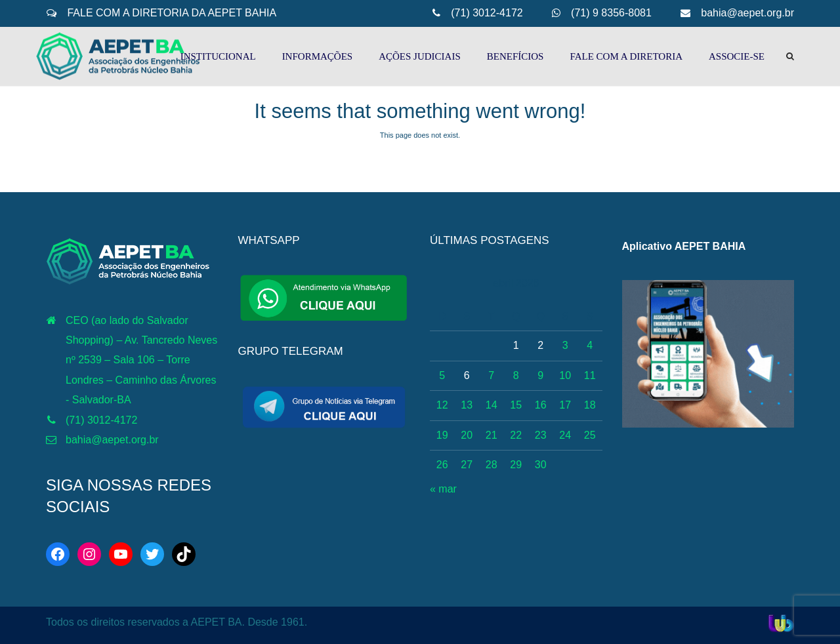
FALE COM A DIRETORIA (626, 56)
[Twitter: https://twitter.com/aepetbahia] (152, 554)
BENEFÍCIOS (515, 56)
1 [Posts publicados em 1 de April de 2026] (516, 345)
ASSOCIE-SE (737, 56)
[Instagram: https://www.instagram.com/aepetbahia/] (89, 554)
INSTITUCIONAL (218, 56)
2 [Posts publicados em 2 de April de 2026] (540, 345)
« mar (443, 489)
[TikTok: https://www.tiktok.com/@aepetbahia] (184, 554)
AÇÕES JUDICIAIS (420, 56)
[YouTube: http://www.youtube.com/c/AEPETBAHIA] (121, 554)
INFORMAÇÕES (318, 56)
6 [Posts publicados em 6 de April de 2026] (467, 375)
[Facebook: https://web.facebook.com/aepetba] (58, 554)
